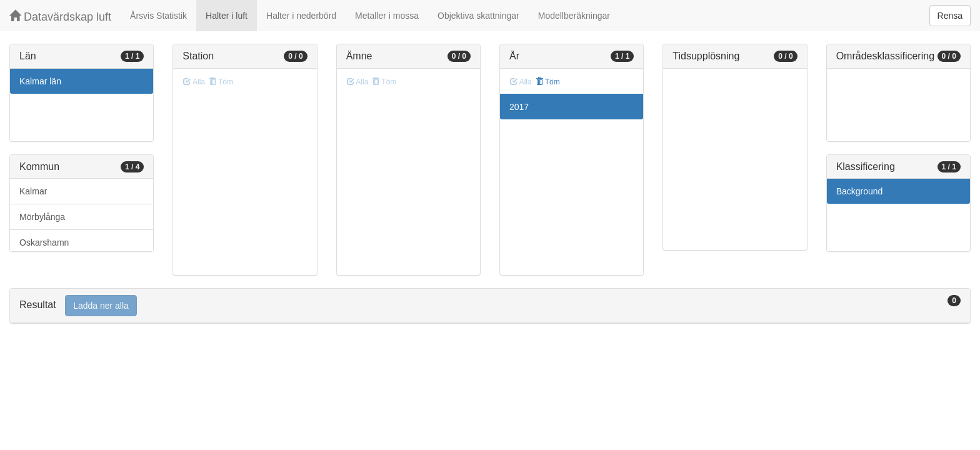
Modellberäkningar (574, 16)
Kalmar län (40, 81)
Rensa (950, 16)
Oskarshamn (44, 242)
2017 (519, 107)
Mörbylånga (42, 217)
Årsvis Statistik (158, 16)
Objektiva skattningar (478, 16)
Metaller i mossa (387, 16)
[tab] (490, 306)
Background (860, 191)
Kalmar (33, 191)
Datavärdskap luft (60, 17)
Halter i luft (227, 16)
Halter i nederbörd (301, 16)
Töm (548, 82)
